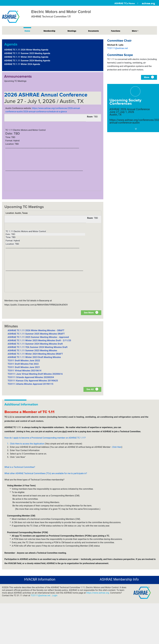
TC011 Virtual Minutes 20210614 (24, 371)
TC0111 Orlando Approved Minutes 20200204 (31, 377)
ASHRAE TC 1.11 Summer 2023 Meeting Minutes (32, 351)
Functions (116, 31)
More (134, 31)
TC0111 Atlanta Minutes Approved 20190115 (30, 384)
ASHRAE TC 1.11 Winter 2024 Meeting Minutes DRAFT (35, 354)
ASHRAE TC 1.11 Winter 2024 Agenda (22, 64)
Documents (93, 31)
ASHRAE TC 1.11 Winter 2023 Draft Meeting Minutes (34, 357)
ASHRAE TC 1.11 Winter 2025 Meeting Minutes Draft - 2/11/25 (39, 340)
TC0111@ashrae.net (118, 48)
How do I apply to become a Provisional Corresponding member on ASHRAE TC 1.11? (45, 438)
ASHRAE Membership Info (119, 579)
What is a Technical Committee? (20, 467)
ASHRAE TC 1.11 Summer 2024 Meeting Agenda (27, 61)
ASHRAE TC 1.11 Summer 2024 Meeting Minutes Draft (35, 344)
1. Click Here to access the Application (26, 444)
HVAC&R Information (40, 579)
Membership (49, 31)
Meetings (72, 31)
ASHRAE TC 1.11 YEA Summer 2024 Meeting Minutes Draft (38, 347)
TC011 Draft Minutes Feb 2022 (23, 364)
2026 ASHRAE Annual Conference (46, 95)
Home (27, 31)
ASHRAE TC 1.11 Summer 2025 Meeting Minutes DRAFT (36, 334)
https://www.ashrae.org (98, 593)
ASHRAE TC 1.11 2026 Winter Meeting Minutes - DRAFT (36, 330)
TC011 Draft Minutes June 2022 (24, 361)
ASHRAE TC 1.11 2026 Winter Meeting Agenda (26, 50)
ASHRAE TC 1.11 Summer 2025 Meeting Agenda (27, 53)
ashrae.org (148, 3)
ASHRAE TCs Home (125, 3)
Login (55, 595)
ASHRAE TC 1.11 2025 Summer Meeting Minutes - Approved (38, 337)
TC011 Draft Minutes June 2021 (24, 367)
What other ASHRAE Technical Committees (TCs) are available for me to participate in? (46, 473)
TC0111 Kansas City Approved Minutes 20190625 (33, 381)
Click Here (117, 447)
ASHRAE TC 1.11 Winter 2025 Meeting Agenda (26, 57)
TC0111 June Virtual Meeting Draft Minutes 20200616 (35, 374)
